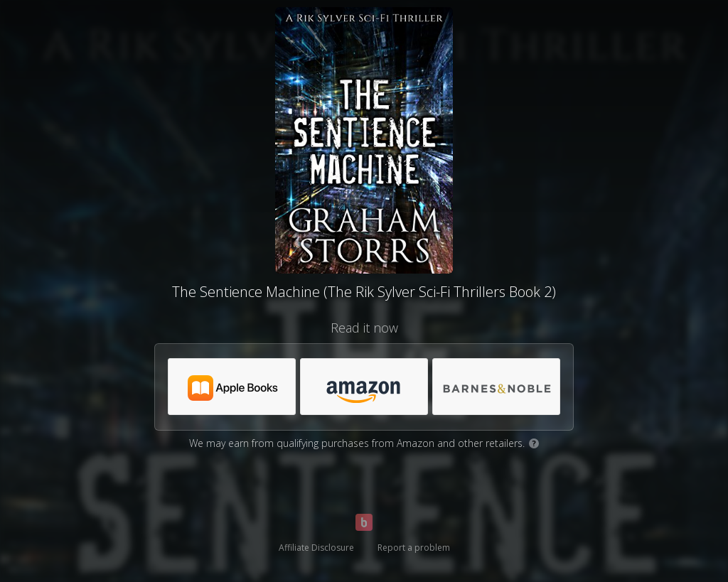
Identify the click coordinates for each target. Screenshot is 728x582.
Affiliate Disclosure (316, 548)
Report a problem (414, 548)
